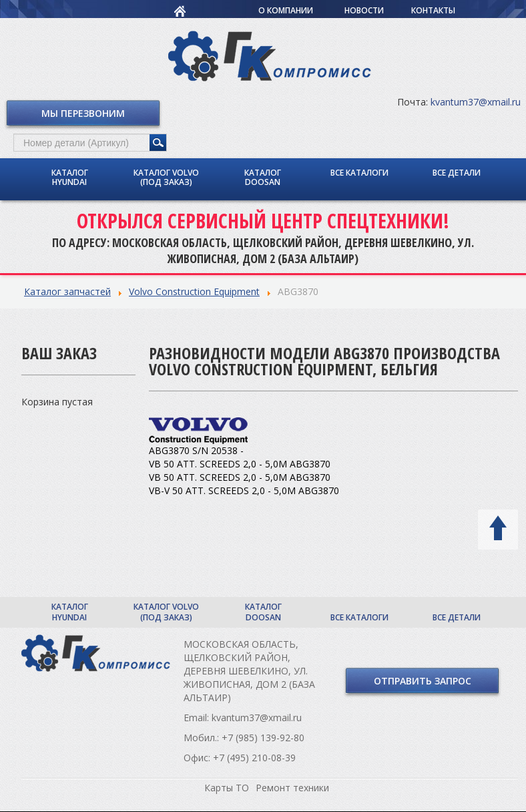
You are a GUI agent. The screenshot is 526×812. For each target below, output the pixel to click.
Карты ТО (227, 788)
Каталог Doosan (263, 177)
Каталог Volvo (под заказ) (166, 177)
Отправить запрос (423, 681)
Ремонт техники (292, 788)
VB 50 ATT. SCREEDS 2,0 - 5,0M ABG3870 (240, 464)
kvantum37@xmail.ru (476, 102)
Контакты (433, 10)
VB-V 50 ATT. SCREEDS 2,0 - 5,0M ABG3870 (244, 490)
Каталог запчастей (67, 291)
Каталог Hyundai (70, 177)
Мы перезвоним (83, 113)
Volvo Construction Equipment (194, 291)
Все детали (457, 173)
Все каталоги (359, 173)
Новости (364, 10)
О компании (286, 10)
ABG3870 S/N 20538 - (196, 450)
